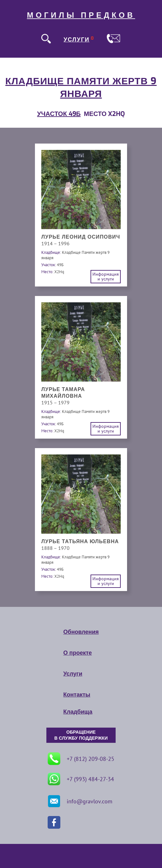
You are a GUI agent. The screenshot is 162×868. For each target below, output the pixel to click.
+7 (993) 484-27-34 (81, 779)
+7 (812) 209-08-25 (81, 759)
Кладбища (78, 712)
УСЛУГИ (77, 40)
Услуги (73, 674)
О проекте (78, 653)
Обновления (81, 632)
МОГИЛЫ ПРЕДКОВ (81, 15)
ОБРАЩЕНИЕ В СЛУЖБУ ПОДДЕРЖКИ (81, 735)
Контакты (77, 695)
